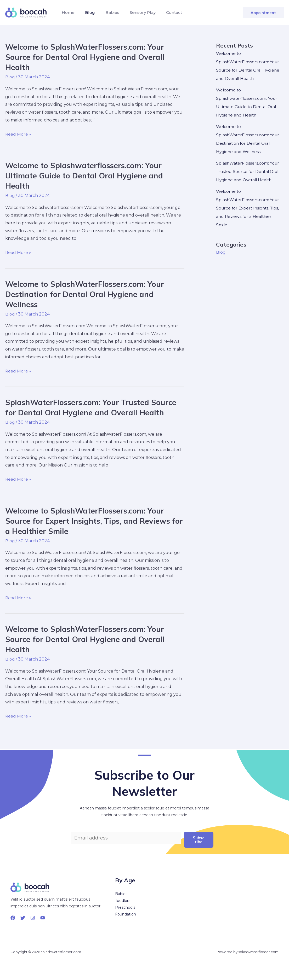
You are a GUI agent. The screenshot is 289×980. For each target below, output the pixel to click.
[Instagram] (33, 918)
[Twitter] (23, 918)
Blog (87, 12)
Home (67, 12)
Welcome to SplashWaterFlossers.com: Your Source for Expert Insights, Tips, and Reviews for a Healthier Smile (90, 521)
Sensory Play (135, 12)
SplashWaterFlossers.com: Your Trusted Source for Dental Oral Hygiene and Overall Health (94, 407)
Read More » (18, 134)
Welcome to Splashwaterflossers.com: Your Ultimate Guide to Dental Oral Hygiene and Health (86, 176)
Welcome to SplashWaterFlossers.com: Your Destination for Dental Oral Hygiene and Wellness (88, 294)
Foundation (126, 914)
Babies (107, 12)
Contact (165, 12)
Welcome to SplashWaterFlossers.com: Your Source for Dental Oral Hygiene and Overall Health (88, 57)
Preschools (125, 907)
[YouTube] (43, 918)
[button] (263, 13)
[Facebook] (13, 918)
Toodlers (123, 900)
